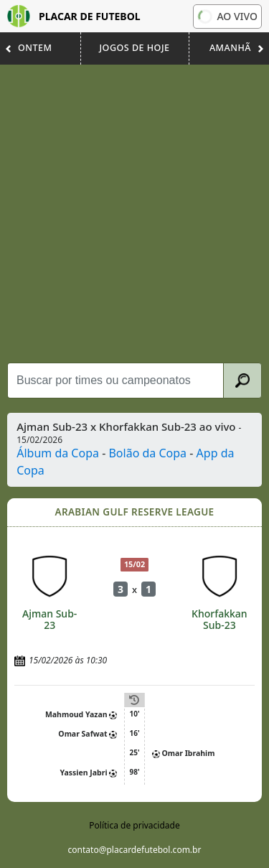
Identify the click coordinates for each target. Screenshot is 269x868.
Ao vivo (228, 17)
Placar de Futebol (74, 16)
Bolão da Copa (147, 453)
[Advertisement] (134, 214)
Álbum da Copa (58, 453)
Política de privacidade (134, 825)
